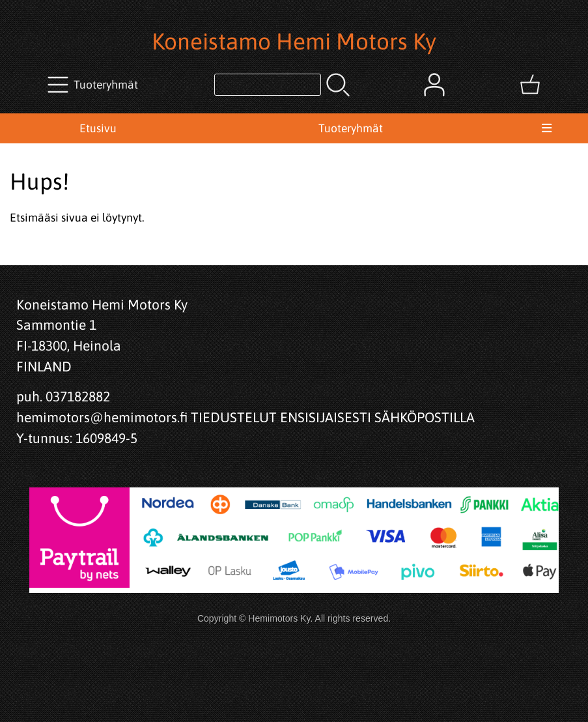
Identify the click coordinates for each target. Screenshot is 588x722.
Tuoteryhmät (351, 128)
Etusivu (98, 128)
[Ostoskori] (530, 85)
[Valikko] (546, 128)
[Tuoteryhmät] (94, 85)
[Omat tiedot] (434, 85)
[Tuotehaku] (268, 85)
